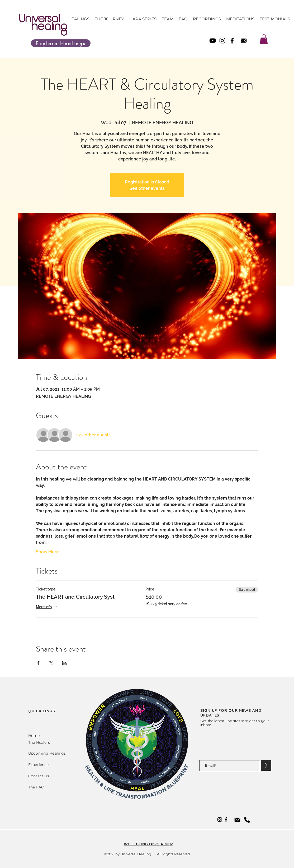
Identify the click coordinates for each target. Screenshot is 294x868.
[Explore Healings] (61, 43)
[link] (264, 39)
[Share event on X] (51, 663)
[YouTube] (213, 41)
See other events (147, 188)
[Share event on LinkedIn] (64, 663)
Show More (47, 552)
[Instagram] (222, 41)
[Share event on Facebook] (38, 663)
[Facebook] (232, 41)
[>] (266, 765)
